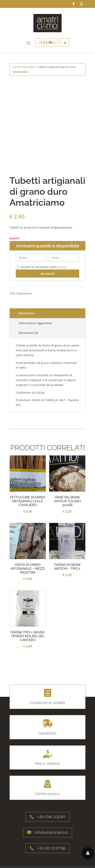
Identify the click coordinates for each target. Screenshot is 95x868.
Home (17, 67)
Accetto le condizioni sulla (42, 267)
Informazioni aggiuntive (35, 323)
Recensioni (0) (28, 333)
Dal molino (29, 67)
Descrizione (27, 313)
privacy (62, 267)
